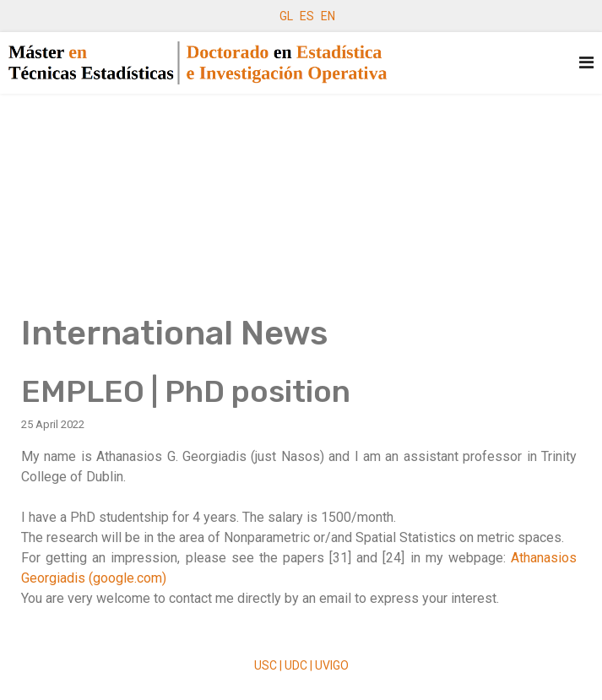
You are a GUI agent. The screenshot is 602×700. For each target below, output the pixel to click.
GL (286, 16)
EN (328, 16)
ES (307, 16)
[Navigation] (586, 63)
